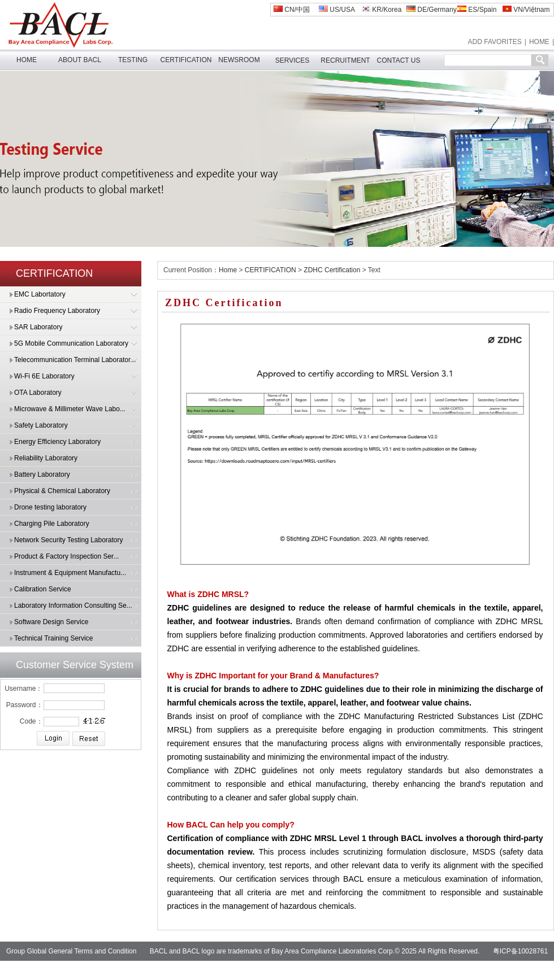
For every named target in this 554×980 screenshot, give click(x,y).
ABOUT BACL (80, 60)
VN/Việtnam (526, 10)
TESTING (133, 60)
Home (228, 270)
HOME (539, 42)
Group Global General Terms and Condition (72, 951)
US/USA (337, 10)
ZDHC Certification (332, 270)
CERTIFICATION (186, 60)
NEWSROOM (239, 60)
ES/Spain (477, 10)
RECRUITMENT (345, 60)
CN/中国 (292, 10)
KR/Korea (381, 10)
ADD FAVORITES (495, 42)
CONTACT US (399, 60)
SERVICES (292, 60)
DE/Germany (432, 10)
